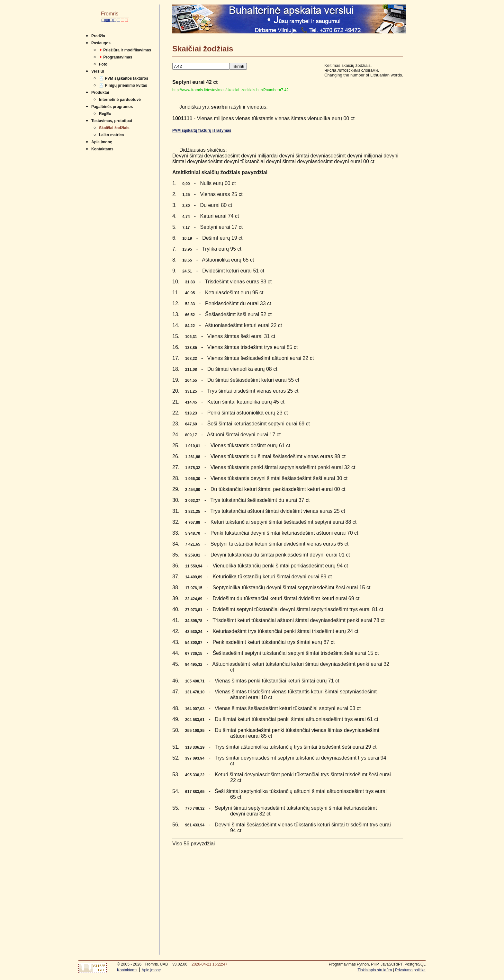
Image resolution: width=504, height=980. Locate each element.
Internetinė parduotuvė (120, 100)
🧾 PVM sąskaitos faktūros (124, 78)
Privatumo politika (410, 970)
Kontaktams (102, 149)
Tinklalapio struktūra (375, 970)
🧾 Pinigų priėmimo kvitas (123, 85)
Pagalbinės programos (112, 107)
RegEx (105, 114)
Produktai (100, 93)
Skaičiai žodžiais (114, 128)
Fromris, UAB (156, 964)
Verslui (98, 71)
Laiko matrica (111, 135)
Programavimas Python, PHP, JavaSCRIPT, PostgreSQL (377, 964)
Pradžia (98, 36)
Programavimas (116, 57)
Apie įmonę (102, 142)
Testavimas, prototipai (112, 121)
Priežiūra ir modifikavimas (125, 50)
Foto (103, 64)
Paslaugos (101, 43)
